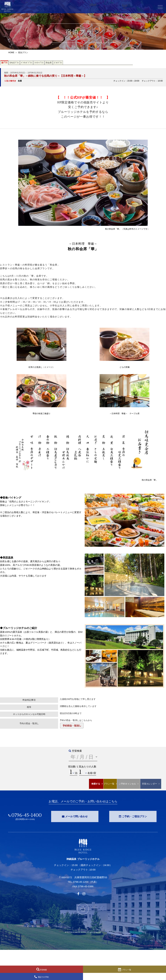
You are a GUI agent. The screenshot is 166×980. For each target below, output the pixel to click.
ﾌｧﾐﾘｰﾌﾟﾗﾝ (39, 63)
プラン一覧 (109, 784)
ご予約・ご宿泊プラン (134, 816)
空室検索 (43, 970)
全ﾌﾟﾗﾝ (4, 63)
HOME (11, 53)
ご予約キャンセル (127, 784)
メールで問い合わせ (76, 816)
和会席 (49, 63)
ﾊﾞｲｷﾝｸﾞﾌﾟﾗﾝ (27, 63)
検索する (96, 784)
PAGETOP (83, 910)
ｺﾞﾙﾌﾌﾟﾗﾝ (58, 63)
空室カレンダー (149, 784)
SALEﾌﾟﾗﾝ (14, 63)
